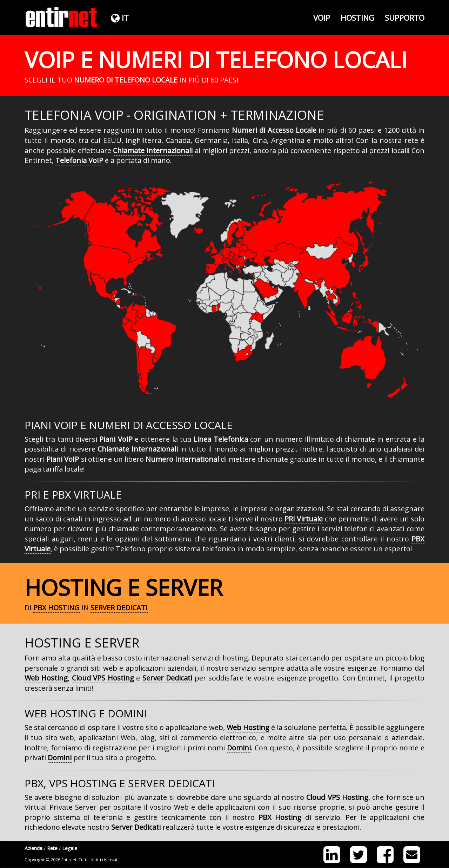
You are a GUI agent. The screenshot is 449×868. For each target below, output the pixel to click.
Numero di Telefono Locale (126, 80)
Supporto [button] (405, 18)
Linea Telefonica (220, 439)
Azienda (33, 848)
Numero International (182, 459)
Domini (239, 748)
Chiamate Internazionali (153, 150)
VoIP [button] (322, 18)
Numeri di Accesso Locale (274, 130)
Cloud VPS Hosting (103, 678)
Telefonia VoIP (79, 160)
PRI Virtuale (304, 519)
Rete (52, 848)
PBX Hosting (56, 608)
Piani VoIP (116, 439)
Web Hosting (46, 678)
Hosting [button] (357, 18)
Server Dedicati (119, 608)
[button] (119, 18)
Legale (70, 848)
